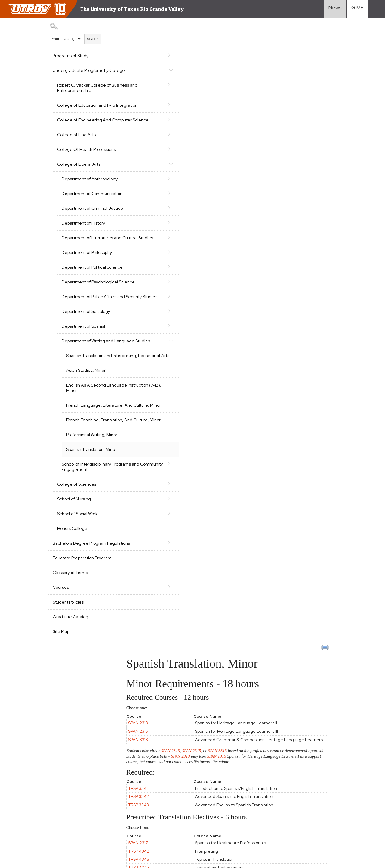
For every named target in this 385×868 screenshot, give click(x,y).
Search (93, 38)
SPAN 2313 (161, 101)
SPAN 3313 (161, 121)
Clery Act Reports (139, 808)
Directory (333, 803)
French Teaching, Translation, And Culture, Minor (95, 493)
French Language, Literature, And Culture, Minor (95, 473)
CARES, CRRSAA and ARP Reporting (40, 797)
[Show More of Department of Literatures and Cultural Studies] (124, 264)
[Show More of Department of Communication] (124, 209)
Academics (214, 772)
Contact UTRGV (82, 832)
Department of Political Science (84, 302)
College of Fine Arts (76, 151)
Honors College (72, 610)
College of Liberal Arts (79, 180)
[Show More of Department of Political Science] (124, 299)
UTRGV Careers (340, 787)
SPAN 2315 (161, 110)
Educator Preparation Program (82, 644)
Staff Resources (341, 780)
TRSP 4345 (162, 243)
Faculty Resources (343, 772)
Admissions (214, 780)
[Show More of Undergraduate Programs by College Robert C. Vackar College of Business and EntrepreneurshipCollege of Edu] (124, 70)
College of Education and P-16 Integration (86, 113)
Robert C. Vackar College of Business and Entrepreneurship (88, 93)
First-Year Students (283, 772)
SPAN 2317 (161, 226)
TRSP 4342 (162, 234)
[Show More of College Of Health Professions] (124, 165)
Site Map (61, 718)
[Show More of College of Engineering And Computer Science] (124, 130)
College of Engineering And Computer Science (84, 133)
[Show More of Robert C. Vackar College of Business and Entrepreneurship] (124, 90)
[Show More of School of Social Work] (124, 594)
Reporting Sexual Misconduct (34, 832)
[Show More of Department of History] (124, 249)
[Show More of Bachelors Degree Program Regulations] (124, 624)
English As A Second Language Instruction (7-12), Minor (93, 450)
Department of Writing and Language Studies (88, 392)
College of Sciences (77, 565)
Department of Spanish (84, 375)
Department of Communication (77, 212)
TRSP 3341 (161, 172)
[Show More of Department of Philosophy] (124, 284)
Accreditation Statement (30, 808)
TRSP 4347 (162, 251)
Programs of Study (71, 56)
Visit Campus (337, 795)
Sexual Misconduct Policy (120, 821)
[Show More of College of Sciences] (124, 565)
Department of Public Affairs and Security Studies (89, 343)
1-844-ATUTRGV (117, 832)
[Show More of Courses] (124, 673)
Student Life (216, 795)
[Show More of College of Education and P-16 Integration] (124, 110)
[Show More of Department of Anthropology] (124, 194)
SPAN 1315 (280, 140)
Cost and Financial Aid (225, 787)
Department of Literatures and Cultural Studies (87, 267)
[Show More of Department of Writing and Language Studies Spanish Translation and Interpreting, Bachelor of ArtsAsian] (124, 389)
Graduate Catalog (70, 703)
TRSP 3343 (161, 188)
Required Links (119, 797)
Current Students (280, 803)
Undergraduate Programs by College (81, 73)
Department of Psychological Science (90, 322)
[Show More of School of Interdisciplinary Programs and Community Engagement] (124, 539)
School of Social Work (77, 595)
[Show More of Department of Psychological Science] (124, 319)
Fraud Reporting (74, 808)
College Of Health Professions (86, 166)
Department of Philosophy (87, 285)
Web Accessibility (23, 821)
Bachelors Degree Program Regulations (79, 627)
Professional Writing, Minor (92, 510)
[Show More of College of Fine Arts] (124, 150)
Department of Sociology (86, 360)
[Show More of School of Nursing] (124, 579)
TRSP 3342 (161, 180)
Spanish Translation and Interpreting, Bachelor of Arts (94, 412)
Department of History (83, 250)
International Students (285, 787)
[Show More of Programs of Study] (124, 55)
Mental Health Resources (68, 821)
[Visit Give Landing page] (357, 9)
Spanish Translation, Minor (91, 525)
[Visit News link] (335, 9)
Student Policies (68, 689)
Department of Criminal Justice (85, 233)
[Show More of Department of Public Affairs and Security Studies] (124, 339)
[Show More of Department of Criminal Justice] (124, 229)
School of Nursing (74, 580)
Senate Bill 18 (106, 808)
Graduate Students (282, 795)
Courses (61, 674)
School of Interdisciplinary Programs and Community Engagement (87, 545)
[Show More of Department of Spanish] (124, 374)
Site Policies (90, 797)
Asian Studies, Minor (86, 430)
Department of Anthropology (90, 195)
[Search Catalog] (83, 26)
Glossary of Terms (70, 659)
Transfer (271, 780)
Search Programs (221, 803)
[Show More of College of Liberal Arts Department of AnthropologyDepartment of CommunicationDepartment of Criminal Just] (124, 180)
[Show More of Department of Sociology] (124, 359)
